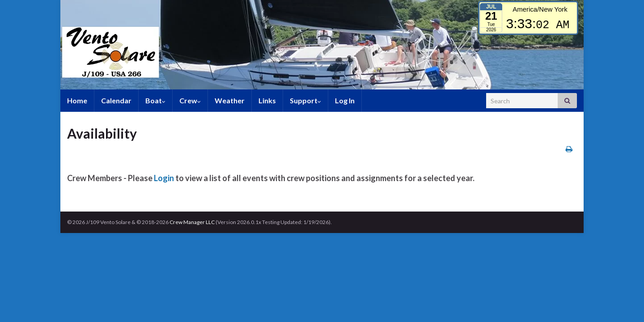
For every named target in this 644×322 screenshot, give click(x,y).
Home (77, 100)
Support (305, 100)
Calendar (116, 100)
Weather (230, 100)
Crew (190, 100)
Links (267, 100)
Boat (155, 100)
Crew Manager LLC (192, 222)
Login (164, 178)
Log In (345, 100)
